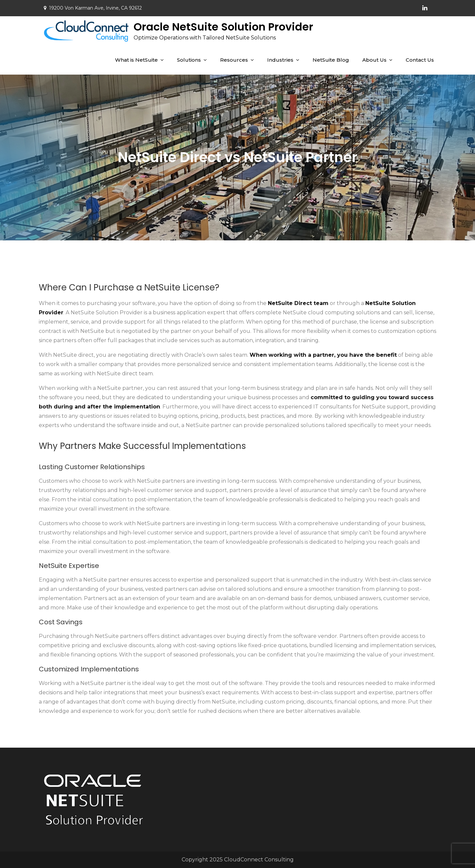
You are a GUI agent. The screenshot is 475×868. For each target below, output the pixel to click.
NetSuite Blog (331, 60)
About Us (374, 60)
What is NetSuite (136, 60)
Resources (234, 60)
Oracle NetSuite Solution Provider (223, 27)
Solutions (189, 60)
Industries (280, 60)
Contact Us (420, 60)
